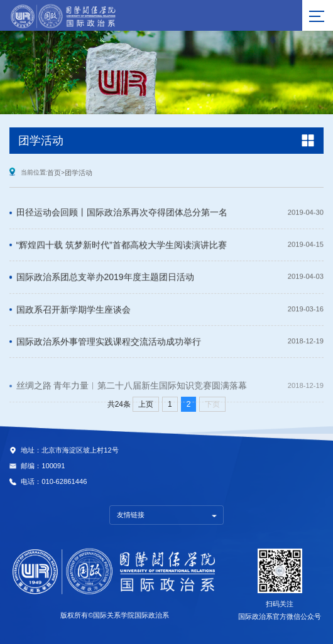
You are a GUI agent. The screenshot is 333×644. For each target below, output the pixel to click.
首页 (54, 173)
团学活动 (79, 173)
